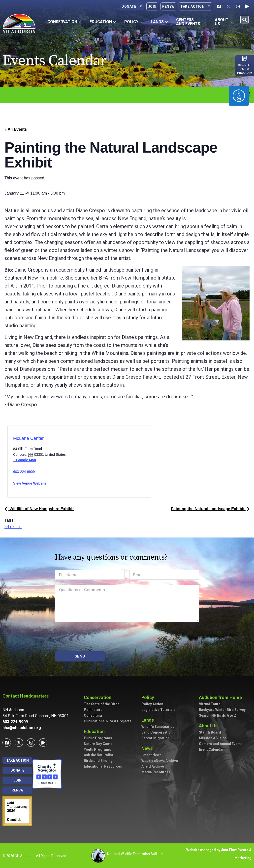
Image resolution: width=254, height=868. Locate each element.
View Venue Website (30, 483)
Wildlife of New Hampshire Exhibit (39, 509)
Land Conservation (157, 732)
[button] (244, 20)
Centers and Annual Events (221, 744)
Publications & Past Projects (108, 721)
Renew (168, 6)
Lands (149, 720)
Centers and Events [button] (191, 22)
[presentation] (93, 637)
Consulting (93, 715)
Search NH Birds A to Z (218, 715)
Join (152, 6)
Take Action (195, 6)
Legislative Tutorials (158, 710)
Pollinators (93, 710)
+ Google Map (25, 460)
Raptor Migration (156, 738)
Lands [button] (159, 22)
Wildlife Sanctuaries (158, 727)
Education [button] (103, 22)
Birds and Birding (98, 761)
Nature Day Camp (98, 744)
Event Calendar (211, 749)
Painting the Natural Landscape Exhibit (210, 509)
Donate (132, 6)
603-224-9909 (24, 472)
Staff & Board (210, 732)
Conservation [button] (64, 22)
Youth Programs (97, 749)
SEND (80, 656)
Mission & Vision (213, 738)
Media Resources (156, 772)
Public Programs (98, 738)
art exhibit (13, 527)
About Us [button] (224, 22)
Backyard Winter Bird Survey (222, 710)
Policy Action (152, 704)
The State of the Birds (102, 704)
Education (95, 731)
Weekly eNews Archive (160, 761)
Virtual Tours (210, 704)
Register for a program (245, 69)
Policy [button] (133, 22)
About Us (209, 726)
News (148, 748)
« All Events (16, 129)
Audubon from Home (222, 697)
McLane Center (28, 438)
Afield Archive (153, 766)
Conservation (99, 697)
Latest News (151, 755)
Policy (149, 697)
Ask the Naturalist (98, 755)
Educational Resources (103, 766)
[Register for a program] (245, 58)
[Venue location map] (100, 463)
